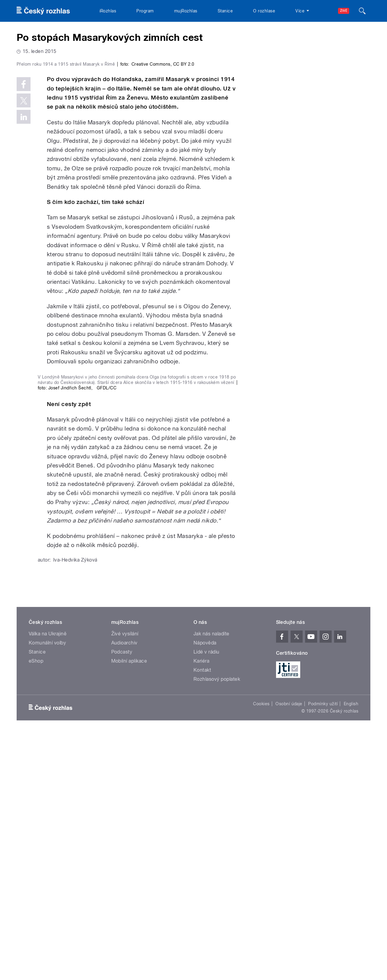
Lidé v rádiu (207, 897)
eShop (36, 906)
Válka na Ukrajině (48, 879)
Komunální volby (47, 888)
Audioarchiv (124, 888)
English (351, 949)
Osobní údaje (289, 949)
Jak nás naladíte (211, 879)
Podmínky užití (323, 949)
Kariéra (201, 906)
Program (145, 11)
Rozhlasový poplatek (217, 924)
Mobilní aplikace (129, 906)
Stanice (225, 11)
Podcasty (122, 897)
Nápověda (205, 888)
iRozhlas (108, 11)
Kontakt (202, 915)
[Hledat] (362, 11)
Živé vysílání (125, 879)
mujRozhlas (186, 11)
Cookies (261, 949)
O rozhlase (264, 11)
